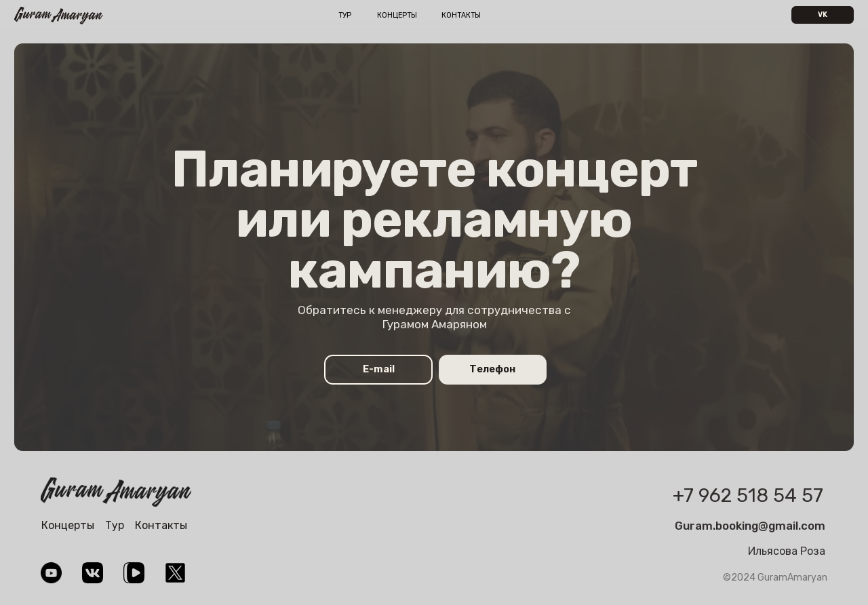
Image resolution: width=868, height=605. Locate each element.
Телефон (492, 369)
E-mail (379, 369)
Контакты (461, 15)
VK (823, 15)
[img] (116, 492)
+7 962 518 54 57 (748, 495)
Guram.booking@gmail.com (750, 526)
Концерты (397, 15)
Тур (345, 15)
